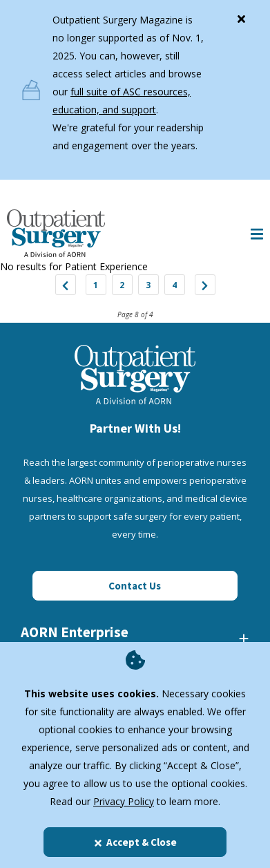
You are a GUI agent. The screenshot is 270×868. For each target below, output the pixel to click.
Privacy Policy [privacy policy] (124, 801)
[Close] (241, 16)
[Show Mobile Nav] (257, 233)
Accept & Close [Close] (135, 842)
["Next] (205, 285)
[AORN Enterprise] (135, 638)
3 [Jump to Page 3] (148, 285)
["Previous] (66, 285)
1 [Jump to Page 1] (96, 285)
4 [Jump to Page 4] (174, 285)
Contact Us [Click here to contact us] (135, 586)
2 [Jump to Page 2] (122, 285)
